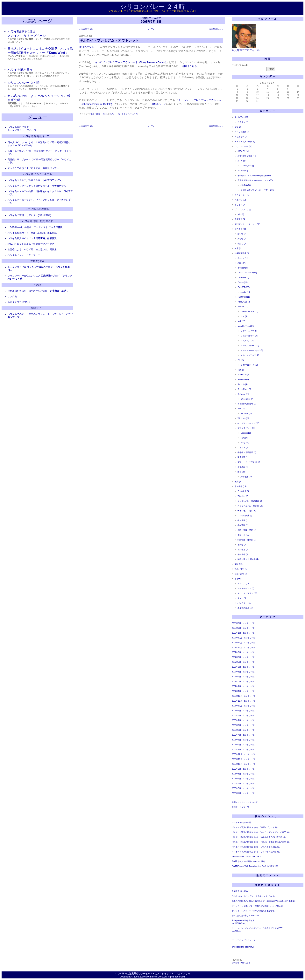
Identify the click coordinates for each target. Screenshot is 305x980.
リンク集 (12, 296)
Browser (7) (243, 268)
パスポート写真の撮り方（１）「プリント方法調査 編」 (256, 852)
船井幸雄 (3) (243, 554)
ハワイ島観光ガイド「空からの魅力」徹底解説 (32, 233)
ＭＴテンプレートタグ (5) (252, 350)
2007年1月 (236, 691)
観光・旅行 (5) (241, 569)
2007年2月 (236, 686)
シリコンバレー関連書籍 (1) (250, 501)
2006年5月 (236, 730)
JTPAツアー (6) (247, 166)
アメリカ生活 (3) (242, 132)
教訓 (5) (238, 482)
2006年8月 (236, 715)
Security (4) (242, 384)
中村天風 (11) (243, 520)
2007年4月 (236, 677)
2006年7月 (236, 720)
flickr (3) (244, 316)
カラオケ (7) (243, 122)
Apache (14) (243, 258)
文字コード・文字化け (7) (249, 462)
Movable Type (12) (246, 326)
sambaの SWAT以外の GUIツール (246, 857)
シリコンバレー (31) (243, 146)
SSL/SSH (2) (243, 380)
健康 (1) (238, 248)
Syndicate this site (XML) (243, 947)
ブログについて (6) (243, 210)
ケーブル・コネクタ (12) (248, 423)
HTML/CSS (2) (244, 302)
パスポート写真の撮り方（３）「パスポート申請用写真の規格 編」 (261, 842)
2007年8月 (236, 657)
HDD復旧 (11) (244, 297)
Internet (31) (243, 307)
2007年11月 (237, 643)
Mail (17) (241, 321)
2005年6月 (236, 783)
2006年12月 (237, 696)
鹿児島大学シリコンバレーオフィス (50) (255, 180)
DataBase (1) (243, 278)
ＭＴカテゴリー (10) (249, 336)
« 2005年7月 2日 (86, 29)
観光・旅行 (95, 114)
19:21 (105, 114)
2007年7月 (236, 662)
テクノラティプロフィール (244, 940)
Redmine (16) (246, 414)
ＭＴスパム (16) (247, 341)
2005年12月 (237, 754)
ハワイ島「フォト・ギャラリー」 (25, 255)
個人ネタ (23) (241, 229)
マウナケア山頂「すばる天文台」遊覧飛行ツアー (33, 168)
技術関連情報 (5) (242, 253)
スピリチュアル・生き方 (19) (250, 506)
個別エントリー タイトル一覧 (245, 802)
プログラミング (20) (246, 428)
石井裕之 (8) (243, 550)
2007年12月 (237, 638)
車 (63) (238, 579)
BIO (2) (238, 127)
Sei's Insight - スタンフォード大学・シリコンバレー (254, 896)
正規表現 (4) (243, 467)
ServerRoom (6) (244, 389)
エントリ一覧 (249, 623)
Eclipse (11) (246, 433)
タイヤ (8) (242, 598)
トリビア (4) (240, 205)
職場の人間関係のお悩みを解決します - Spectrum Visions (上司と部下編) (263, 901)
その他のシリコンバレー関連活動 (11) (254, 176)
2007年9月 (236, 652)
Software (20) (243, 394)
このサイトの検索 (240, 65)
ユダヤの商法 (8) (245, 516)
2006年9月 (236, 711)
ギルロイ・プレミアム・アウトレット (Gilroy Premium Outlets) (131, 62)
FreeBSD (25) (244, 287)
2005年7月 (236, 779)
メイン (151, 29)
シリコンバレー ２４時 (153, 7)
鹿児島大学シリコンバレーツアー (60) (257, 190)
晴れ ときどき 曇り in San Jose (245, 916)
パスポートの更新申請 (241, 823)
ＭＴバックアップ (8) (250, 355)
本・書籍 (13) (241, 486)
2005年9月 (236, 769)
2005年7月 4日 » (216, 29)
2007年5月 (236, 672)
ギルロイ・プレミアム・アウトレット (109, 40)
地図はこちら (189, 66)
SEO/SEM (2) (243, 375)
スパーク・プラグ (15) (247, 593)
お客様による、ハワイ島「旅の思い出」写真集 (32, 249)
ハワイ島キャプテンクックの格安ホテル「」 (38, 186)
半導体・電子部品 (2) (247, 452)
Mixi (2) (241, 214)
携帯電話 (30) (246, 477)
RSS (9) (241, 370)
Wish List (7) (243, 496)
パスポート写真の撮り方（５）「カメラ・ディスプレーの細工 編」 (261, 832)
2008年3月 (236, 623)
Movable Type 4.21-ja (241, 963)
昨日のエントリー (89, 47)
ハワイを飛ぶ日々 (20, 70)
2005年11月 (237, 759)
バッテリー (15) (244, 603)
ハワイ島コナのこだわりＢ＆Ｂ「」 (36, 180)
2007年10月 (237, 647)
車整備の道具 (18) (245, 608)
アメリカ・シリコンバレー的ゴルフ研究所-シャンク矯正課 (257, 906)
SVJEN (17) (243, 171)
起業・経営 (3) (241, 574)
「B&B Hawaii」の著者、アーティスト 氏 (35, 227)
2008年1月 (236, 633)
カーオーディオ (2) (246, 588)
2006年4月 (236, 735)
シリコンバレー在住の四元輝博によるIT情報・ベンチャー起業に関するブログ (152, 11)
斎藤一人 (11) (243, 535)
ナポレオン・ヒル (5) (247, 511)
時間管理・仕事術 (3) (247, 540)
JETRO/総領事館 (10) (247, 156)
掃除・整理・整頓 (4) (247, 530)
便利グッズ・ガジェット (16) (247, 224)
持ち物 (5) (242, 239)
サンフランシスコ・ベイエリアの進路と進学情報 (253, 911)
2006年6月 (236, 725)
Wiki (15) (241, 409)
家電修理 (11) (243, 457)
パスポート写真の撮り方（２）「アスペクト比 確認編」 (256, 847)
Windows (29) (243, 418)
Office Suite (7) (247, 399)
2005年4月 (236, 793)
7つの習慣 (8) (243, 491)
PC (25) (241, 360)
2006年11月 (237, 701)
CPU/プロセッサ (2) (249, 365)
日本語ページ (158, 104)
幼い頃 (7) (242, 234)
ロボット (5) (243, 448)
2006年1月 (236, 749)
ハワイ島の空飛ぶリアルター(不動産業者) (29, 215)
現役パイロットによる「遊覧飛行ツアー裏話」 (32, 244)
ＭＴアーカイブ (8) (249, 331)
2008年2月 (236, 628)
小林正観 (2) (243, 525)
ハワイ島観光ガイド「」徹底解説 (32, 238)
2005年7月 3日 (85, 36)
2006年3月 (236, 740)
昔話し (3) (242, 244)
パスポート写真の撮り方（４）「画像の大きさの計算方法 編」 (259, 837)
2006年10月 (237, 706)
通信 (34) (241, 472)
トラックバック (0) (130, 114)
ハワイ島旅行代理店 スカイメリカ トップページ (22, 129)
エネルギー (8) (241, 137)
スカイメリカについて (19, 302)
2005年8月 (236, 774)
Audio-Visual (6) (241, 117)
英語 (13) (239, 564)
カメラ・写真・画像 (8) (245, 142)
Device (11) (242, 282)
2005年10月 (237, 764)
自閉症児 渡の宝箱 (240, 891)
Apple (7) (241, 263)
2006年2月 (236, 745)
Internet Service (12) (249, 312)
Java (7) (244, 438)
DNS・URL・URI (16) (247, 273)
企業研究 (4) (240, 219)
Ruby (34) (245, 443)
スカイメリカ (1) (242, 195)
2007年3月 (236, 681)
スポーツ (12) (241, 200)
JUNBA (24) (246, 185)
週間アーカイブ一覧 (240, 807)
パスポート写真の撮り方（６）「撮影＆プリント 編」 (255, 827)
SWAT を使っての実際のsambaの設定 (248, 861)
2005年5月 (236, 788)
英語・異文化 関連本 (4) (248, 559)
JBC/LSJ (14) (243, 151)
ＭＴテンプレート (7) (250, 346)
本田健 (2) (242, 545)
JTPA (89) (242, 161)
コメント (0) (115, 114)
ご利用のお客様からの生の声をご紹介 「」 (38, 291)
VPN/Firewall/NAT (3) (247, 404)
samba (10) (245, 292)
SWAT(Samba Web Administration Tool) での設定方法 (255, 866)
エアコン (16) (243, 584)
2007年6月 (236, 667)
